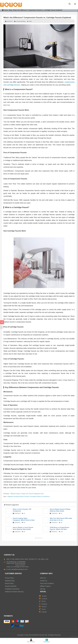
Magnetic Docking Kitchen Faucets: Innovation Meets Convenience (29, 496)
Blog (10, 10)
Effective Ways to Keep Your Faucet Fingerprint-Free (27, 494)
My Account (31, 640)
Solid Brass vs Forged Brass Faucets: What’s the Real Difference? (59, 529)
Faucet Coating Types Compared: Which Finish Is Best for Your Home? (24, 520)
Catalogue (47, 640)
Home (5, 10)
